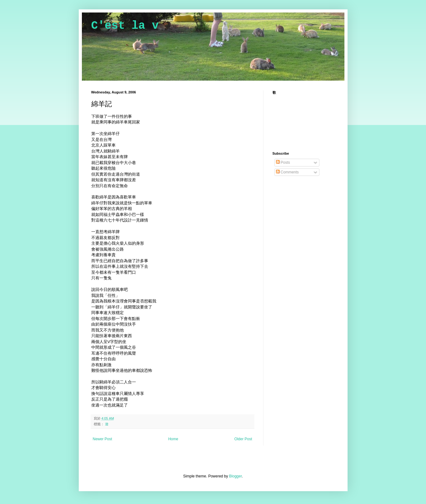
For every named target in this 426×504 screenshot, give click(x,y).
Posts (283, 162)
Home (173, 439)
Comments (287, 172)
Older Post (243, 439)
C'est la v (125, 26)
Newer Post (103, 439)
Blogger (236, 476)
